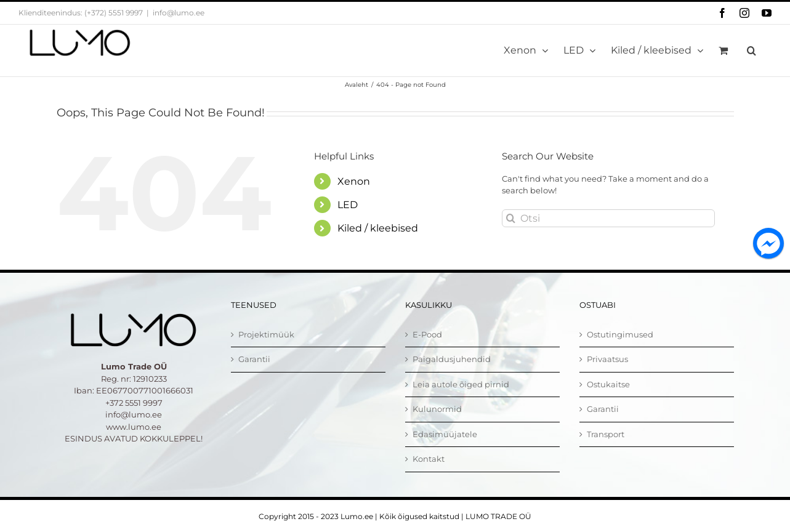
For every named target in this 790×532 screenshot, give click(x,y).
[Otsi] (609, 218)
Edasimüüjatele (445, 434)
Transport (606, 434)
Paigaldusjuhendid (452, 359)
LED (348, 205)
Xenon (354, 181)
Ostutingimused (620, 334)
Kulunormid (437, 409)
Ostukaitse (608, 384)
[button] (752, 50)
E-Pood (427, 334)
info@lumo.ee (179, 13)
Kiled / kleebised (378, 228)
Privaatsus (607, 359)
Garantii (254, 359)
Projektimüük (266, 334)
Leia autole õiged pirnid (461, 384)
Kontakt (429, 459)
